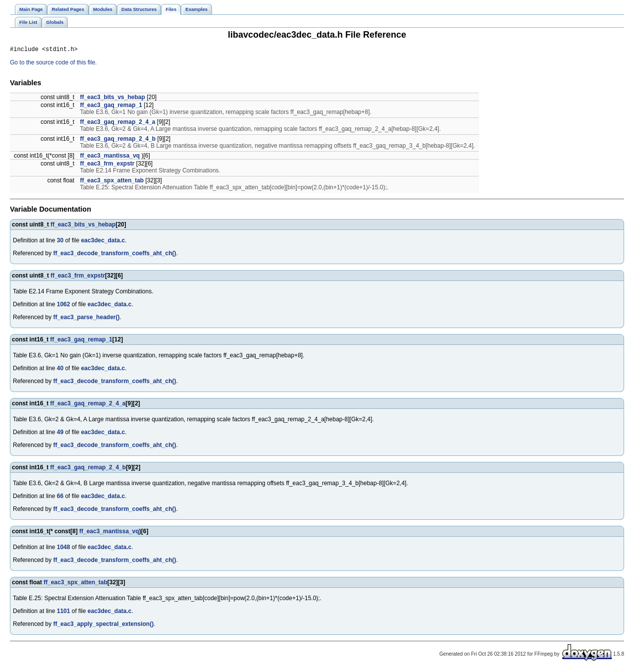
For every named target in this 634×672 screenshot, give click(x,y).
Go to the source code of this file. (53, 64)
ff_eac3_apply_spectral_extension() (103, 625)
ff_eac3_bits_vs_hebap (112, 99)
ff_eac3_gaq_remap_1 (111, 107)
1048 (64, 549)
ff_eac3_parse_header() (86, 319)
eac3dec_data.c (103, 242)
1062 (64, 306)
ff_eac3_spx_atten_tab (112, 182)
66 (60, 498)
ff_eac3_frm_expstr (107, 165)
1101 (64, 613)
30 (60, 242)
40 (60, 370)
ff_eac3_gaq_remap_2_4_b (118, 140)
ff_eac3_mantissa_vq (110, 157)
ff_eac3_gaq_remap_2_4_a (117, 123)
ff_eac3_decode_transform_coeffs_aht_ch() (114, 255)
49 (60, 434)
